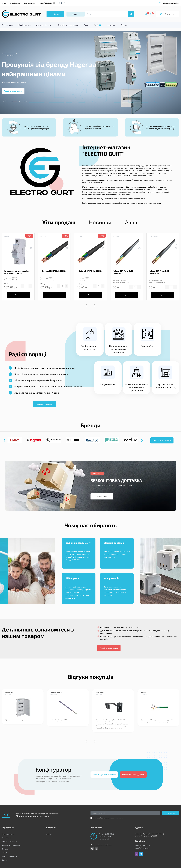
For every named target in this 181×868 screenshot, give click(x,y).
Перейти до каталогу (109, 648)
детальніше (102, 496)
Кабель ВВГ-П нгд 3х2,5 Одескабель (123, 272)
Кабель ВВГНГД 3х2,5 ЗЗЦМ (54, 271)
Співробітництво (15, 3)
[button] (25, 101)
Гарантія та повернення (68, 25)
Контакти (111, 25)
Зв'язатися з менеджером (133, 775)
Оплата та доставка (9, 841)
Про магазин (7, 25)
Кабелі (49, 834)
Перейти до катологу (13, 91)
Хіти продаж (59, 222)
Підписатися (171, 813)
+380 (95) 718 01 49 (142, 848)
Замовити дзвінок (30, 3)
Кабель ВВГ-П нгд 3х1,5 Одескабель (159, 272)
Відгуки (124, 25)
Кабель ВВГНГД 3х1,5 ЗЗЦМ (90, 271)
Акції (97, 25)
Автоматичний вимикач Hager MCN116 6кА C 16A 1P (18, 272)
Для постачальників (9, 856)
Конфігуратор (24, 25)
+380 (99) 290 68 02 (45, 3)
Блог (86, 25)
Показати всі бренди (162, 440)
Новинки (100, 222)
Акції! (132, 222)
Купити (18, 295)
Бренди (5, 853)
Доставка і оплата (44, 25)
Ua (5, 3)
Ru (3, 3)
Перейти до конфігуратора (104, 775)
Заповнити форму (44, 404)
